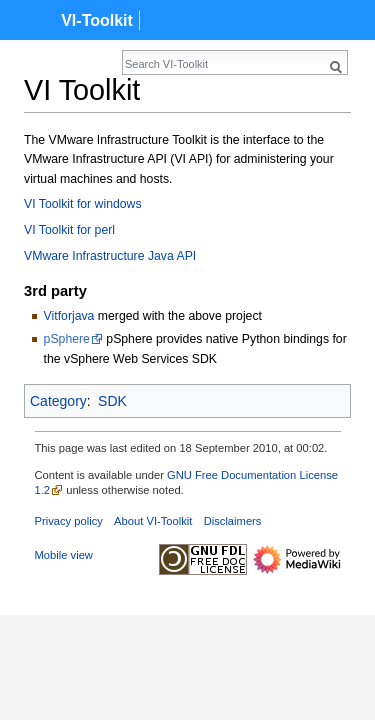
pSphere (67, 339)
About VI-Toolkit (153, 521)
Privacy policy (69, 521)
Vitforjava (69, 316)
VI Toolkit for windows (83, 204)
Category (58, 401)
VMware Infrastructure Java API (110, 256)
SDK (112, 401)
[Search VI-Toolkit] (146, 64)
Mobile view (64, 555)
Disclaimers (233, 521)
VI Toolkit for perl (69, 230)
